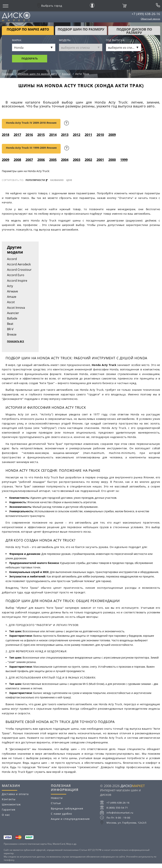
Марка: (17, 40)
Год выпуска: (115, 40)
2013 (65, 135)
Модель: (65, 40)
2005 (53, 160)
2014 (53, 135)
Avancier (13, 313)
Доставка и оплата (15, 794)
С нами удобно (61, 814)
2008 (17, 160)
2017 (17, 135)
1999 (124, 160)
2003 (77, 160)
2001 (100, 160)
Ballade (12, 318)
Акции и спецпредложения (70, 819)
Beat (10, 324)
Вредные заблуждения (67, 808)
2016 (29, 135)
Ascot (11, 302)
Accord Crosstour (19, 270)
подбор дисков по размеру (134, 31)
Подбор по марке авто (28, 29)
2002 (88, 160)
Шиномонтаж (11, 804)
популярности (37, 180)
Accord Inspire (17, 281)
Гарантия (9, 810)
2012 (77, 135)
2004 (65, 160)
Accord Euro (16, 275)
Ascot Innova (16, 308)
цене (69, 180)
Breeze (12, 334)
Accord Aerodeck (19, 264)
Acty (10, 286)
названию (57, 180)
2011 (88, 135)
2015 (41, 135)
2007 (29, 160)
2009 (112, 135)
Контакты (9, 799)
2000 (112, 160)
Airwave (12, 291)
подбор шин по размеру (81, 29)
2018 (6, 135)
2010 (100, 135)
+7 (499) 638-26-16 (146, 14)
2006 (41, 160)
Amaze (12, 297)
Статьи (56, 803)
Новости (57, 798)
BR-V (10, 329)
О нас (6, 815)
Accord (12, 259)
